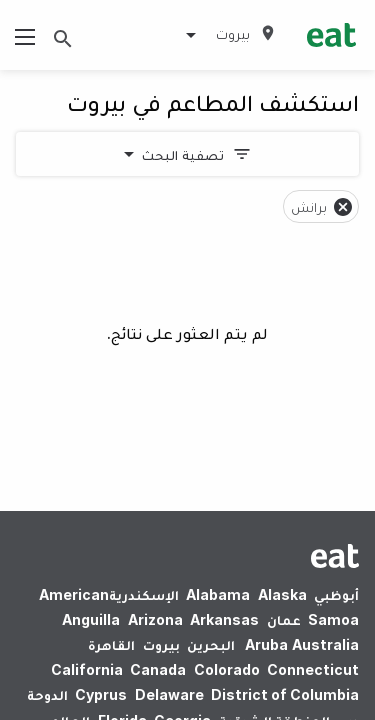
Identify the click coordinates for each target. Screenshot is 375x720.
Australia (299, 644)
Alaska (282, 594)
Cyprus (101, 694)
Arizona (155, 619)
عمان (284, 619)
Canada (158, 669)
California (87, 669)
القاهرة (111, 644)
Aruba (266, 644)
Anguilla (91, 619)
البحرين (211, 644)
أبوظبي (336, 594)
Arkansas (224, 619)
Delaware (169, 694)
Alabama (218, 594)
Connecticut (313, 669)
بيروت (161, 644)
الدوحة (47, 694)
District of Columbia (285, 694)
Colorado (227, 669)
